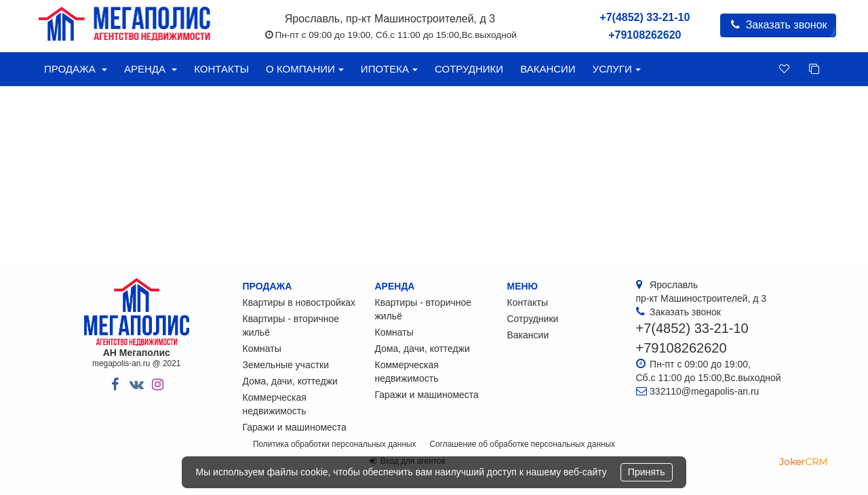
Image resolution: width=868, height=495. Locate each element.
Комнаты (262, 349)
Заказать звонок (778, 25)
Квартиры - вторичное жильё (291, 325)
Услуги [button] (617, 69)
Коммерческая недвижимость (275, 404)
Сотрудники (469, 69)
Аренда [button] (151, 69)
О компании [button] (305, 69)
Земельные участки (286, 365)
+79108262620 (645, 35)
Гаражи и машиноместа (295, 427)
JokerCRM (803, 462)
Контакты (221, 69)
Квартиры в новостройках (299, 302)
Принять (647, 472)
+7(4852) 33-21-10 (645, 17)
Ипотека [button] (389, 69)
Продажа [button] (76, 69)
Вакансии (548, 69)
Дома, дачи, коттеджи (290, 381)
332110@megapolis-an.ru (704, 391)
